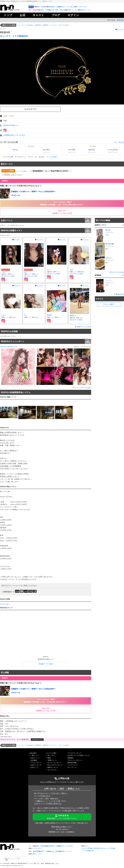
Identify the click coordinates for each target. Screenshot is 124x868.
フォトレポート (36, 763)
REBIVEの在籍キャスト (46, 230)
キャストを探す (51, 753)
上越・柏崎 (55, 851)
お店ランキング (36, 765)
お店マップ (34, 767)
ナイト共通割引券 (88, 851)
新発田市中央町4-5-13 (11, 125)
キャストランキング (54, 763)
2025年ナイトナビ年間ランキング (79, 755)
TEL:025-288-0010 (62, 829)
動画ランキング (53, 767)
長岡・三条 (44, 10)
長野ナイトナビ (72, 10)
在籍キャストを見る (83, 327)
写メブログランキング (55, 765)
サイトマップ (72, 767)
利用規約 (70, 758)
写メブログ (51, 755)
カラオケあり (5, 604)
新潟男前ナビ (53, 7)
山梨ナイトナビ (86, 10)
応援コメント (52, 760)
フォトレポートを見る (82, 388)
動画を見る (119, 294)
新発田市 (38, 25)
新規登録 (120, 20)
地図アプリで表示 (46, 664)
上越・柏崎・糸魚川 (58, 10)
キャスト (38, 15)
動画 (49, 758)
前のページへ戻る (9, 25)
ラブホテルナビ (82, 7)
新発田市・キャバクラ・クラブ (53, 25)
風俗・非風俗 (41, 7)
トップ (8, 15)
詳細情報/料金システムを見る (14, 135)
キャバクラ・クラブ (10, 36)
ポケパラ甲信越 (87, 848)
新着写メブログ (109, 225)
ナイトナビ (21, 25)
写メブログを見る (116, 272)
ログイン (73, 15)
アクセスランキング (74, 753)
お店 (23, 15)
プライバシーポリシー (75, 760)
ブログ (56, 15)
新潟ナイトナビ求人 (67, 7)
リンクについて (73, 765)
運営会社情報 (72, 763)
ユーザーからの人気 (9, 142)
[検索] (12, 858)
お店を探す (30, 25)
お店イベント (46, 220)
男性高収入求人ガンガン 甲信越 (104, 848)
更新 (9, 276)
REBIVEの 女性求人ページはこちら (62, 212)
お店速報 (34, 760)
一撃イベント (35, 755)
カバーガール (52, 770)
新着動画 (109, 276)
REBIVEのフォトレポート (46, 341)
